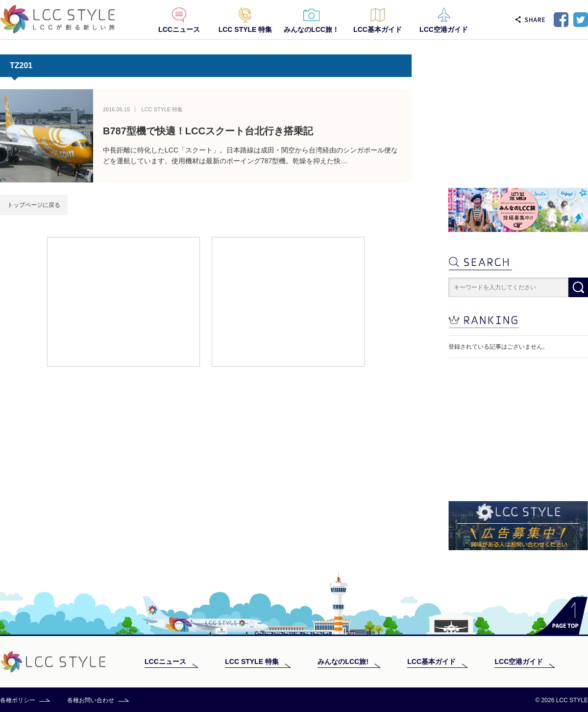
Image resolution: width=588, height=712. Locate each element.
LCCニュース (179, 29)
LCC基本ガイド (378, 29)
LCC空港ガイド (444, 29)
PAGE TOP (561, 616)
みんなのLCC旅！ (311, 29)
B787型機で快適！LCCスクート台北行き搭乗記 (208, 131)
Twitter (581, 20)
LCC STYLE (58, 19)
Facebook (561, 20)
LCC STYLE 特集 (245, 29)
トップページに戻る (34, 205)
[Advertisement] (123, 301)
